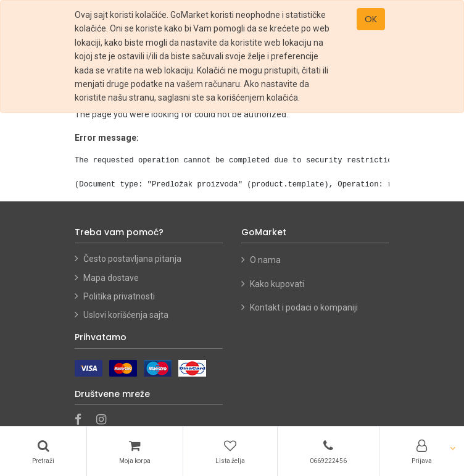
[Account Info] (422, 451)
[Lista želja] (230, 451)
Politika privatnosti (119, 296)
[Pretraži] (43, 451)
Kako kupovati (278, 284)
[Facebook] (82, 420)
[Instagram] (105, 420)
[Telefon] (328, 451)
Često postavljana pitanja (132, 259)
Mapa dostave (111, 278)
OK (371, 19)
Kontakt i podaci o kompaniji (304, 307)
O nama (265, 260)
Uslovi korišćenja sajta (126, 315)
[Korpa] (135, 451)
